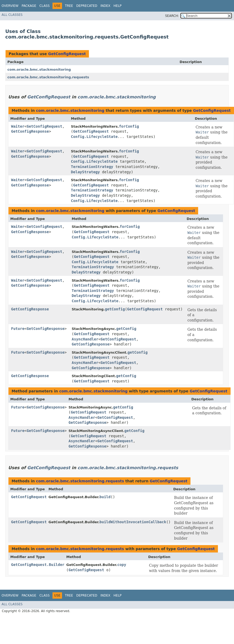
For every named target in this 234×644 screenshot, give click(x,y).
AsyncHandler (85, 339)
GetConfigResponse (30, 131)
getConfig (115, 309)
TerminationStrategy (92, 167)
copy (122, 565)
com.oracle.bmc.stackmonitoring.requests (48, 77)
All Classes (12, 15)
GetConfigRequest (67, 54)
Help (118, 6)
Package (29, 6)
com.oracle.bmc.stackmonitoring (39, 69)
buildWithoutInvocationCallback (133, 522)
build (105, 497)
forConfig (129, 126)
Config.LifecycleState (94, 137)
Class (44, 6)
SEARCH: (172, 16)
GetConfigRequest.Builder (38, 565)
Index (106, 6)
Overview (10, 6)
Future (18, 329)
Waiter (18, 126)
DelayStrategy (85, 172)
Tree (69, 6)
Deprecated (87, 6)
